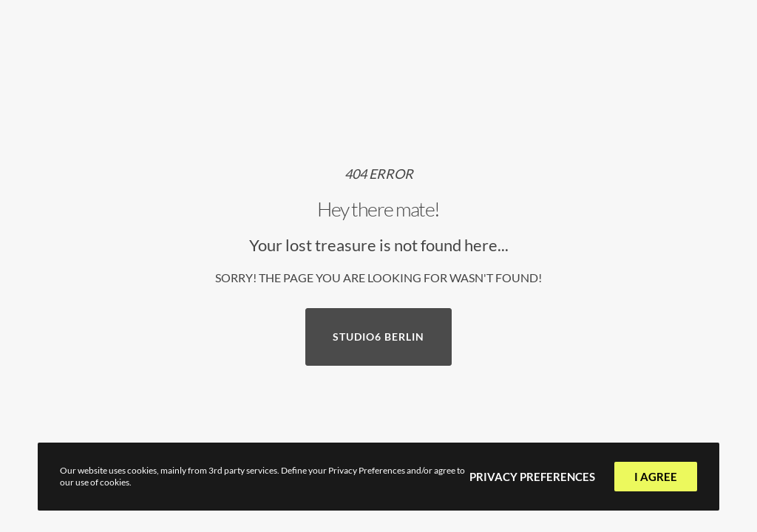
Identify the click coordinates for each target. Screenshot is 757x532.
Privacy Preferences (532, 477)
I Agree (656, 477)
